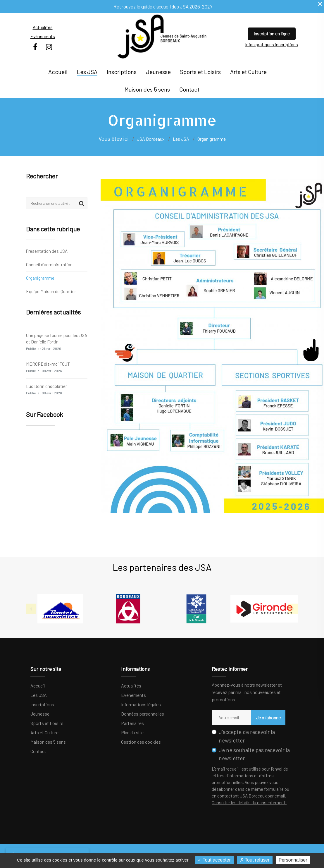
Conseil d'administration (49, 264)
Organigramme (40, 278)
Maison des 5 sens (147, 89)
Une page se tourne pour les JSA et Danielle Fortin (57, 342)
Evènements (133, 695)
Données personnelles (143, 714)
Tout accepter (214, 860)
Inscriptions (122, 72)
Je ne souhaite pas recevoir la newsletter (254, 754)
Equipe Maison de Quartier (51, 291)
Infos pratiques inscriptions (272, 44)
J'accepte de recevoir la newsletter (247, 736)
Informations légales (141, 704)
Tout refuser (255, 860)
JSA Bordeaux (151, 139)
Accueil (58, 72)
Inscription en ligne (272, 34)
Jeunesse (158, 72)
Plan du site (132, 732)
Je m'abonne (264, 717)
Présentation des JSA (47, 251)
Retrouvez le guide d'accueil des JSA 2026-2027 (163, 6)
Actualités (43, 27)
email (280, 796)
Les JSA (87, 72)
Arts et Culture (248, 72)
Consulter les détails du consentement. (249, 802)
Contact (189, 89)
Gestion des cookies (141, 742)
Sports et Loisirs (200, 72)
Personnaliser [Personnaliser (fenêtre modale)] (293, 860)
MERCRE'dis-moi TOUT (48, 367)
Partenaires (132, 723)
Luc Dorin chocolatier (46, 389)
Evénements (43, 36)
